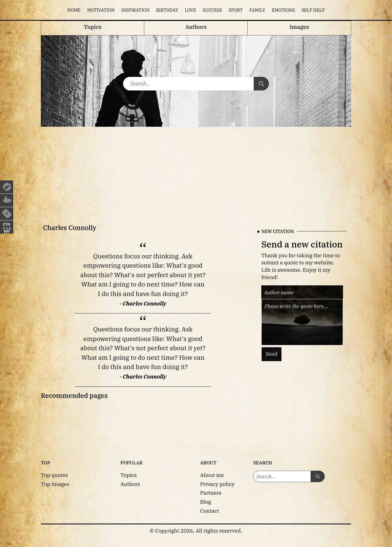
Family (257, 10)
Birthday (167, 10)
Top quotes (54, 475)
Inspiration (135, 10)
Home (74, 10)
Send (272, 354)
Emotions (283, 10)
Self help (313, 10)
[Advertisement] (196, 168)
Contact (209, 511)
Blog (206, 502)
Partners (211, 493)
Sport (236, 10)
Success (212, 10)
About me (212, 475)
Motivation (101, 10)
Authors (130, 484)
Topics (129, 475)
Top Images (55, 484)
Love (190, 10)
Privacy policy (217, 484)
